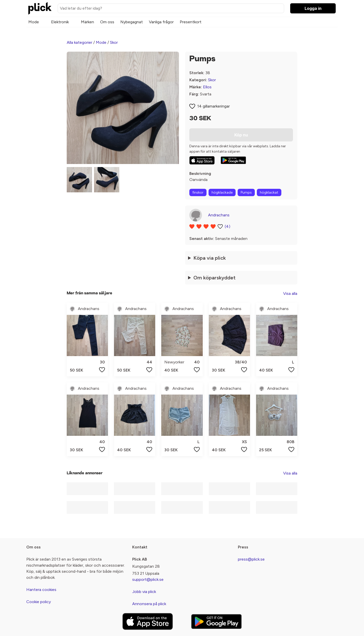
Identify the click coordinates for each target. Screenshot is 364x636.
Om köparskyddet (214, 278)
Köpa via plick (210, 258)
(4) (227, 226)
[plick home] (40, 8)
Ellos (207, 87)
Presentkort (191, 22)
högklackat (269, 192)
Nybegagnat (132, 22)
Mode (34, 22)
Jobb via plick (144, 592)
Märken (87, 22)
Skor (114, 42)
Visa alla (290, 293)
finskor (198, 192)
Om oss (107, 22)
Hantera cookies (41, 590)
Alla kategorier (79, 42)
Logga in (313, 8)
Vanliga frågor (161, 22)
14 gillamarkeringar (213, 106)
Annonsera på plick (149, 604)
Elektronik (60, 22)
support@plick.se (148, 579)
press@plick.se (251, 559)
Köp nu (241, 135)
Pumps (246, 192)
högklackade (222, 192)
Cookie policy (39, 602)
